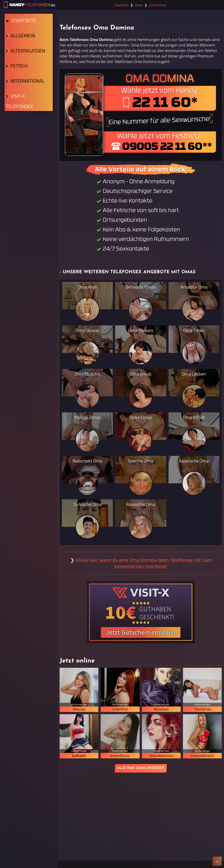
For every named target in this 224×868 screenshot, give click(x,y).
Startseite (23, 26)
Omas (139, 5)
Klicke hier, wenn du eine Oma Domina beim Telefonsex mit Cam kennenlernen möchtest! (143, 563)
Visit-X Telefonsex (28, 149)
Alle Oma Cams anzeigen (141, 768)
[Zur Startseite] (29, 5)
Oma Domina (158, 5)
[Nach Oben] (217, 861)
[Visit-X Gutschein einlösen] (141, 612)
